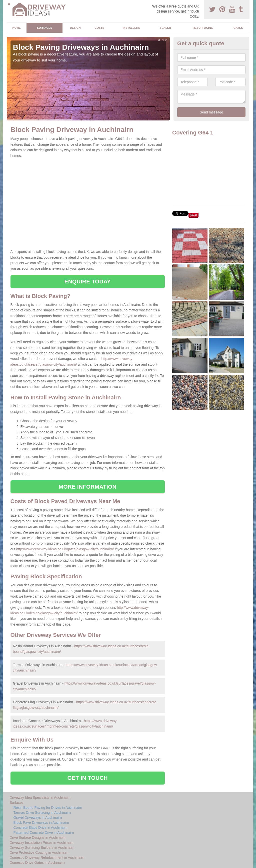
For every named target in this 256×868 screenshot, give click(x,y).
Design (75, 28)
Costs (99, 28)
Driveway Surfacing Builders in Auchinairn (42, 848)
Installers (131, 28)
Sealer (165, 28)
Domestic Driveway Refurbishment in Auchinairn (47, 858)
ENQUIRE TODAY (87, 282)
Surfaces (45, 28)
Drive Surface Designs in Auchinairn (38, 838)
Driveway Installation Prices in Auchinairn (42, 843)
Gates (238, 28)
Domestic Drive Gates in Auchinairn (37, 863)
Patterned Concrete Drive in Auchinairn (44, 833)
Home (16, 28)
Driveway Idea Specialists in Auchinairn (40, 798)
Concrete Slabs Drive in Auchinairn (40, 828)
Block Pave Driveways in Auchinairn (41, 823)
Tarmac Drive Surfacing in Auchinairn (42, 813)
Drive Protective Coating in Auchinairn (39, 853)
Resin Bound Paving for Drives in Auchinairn (48, 808)
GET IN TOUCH (88, 778)
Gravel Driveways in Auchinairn (38, 818)
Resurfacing (203, 28)
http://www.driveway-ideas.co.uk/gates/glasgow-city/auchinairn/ (65, 549)
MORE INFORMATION (88, 487)
